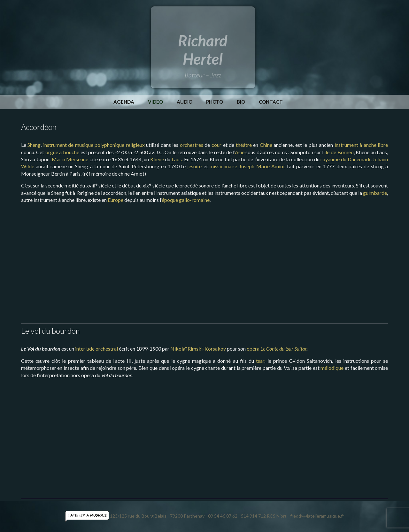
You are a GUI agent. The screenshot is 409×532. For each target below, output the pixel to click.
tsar (260, 361)
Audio (185, 102)
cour (216, 145)
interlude (85, 349)
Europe (116, 200)
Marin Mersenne (70, 159)
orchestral (107, 349)
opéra (253, 349)
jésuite (194, 166)
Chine (266, 145)
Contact (271, 102)
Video (155, 102)
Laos (177, 159)
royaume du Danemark (345, 159)
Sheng (34, 145)
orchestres (192, 145)
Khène (157, 159)
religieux (135, 145)
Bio (241, 102)
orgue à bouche (62, 152)
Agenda (124, 102)
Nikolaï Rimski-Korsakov (198, 349)
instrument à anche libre (361, 145)
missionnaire (223, 166)
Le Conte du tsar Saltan (284, 349)
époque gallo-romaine (186, 200)
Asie (240, 152)
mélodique (332, 368)
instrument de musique (68, 145)
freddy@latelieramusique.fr (317, 516)
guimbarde (375, 193)
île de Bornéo (339, 152)
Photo (215, 102)
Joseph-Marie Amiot (262, 166)
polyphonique (109, 145)
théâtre (244, 145)
